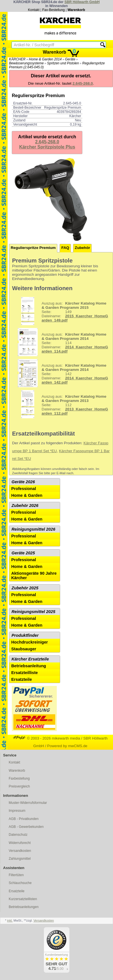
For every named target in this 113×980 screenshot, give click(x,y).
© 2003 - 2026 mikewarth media (47, 738)
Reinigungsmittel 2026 (33, 529)
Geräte (70, 59)
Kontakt (34, 10)
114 (61, 342)
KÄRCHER (17, 59)
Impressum (17, 811)
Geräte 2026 (23, 482)
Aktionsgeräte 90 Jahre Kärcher (34, 576)
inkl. (10, 920)
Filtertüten (16, 875)
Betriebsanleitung (29, 666)
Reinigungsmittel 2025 (33, 612)
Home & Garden (27, 495)
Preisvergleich (19, 786)
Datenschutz (18, 835)
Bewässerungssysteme (26, 63)
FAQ (65, 248)
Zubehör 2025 (25, 588)
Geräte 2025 (23, 553)
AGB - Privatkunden (24, 819)
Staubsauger (24, 649)
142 (61, 373)
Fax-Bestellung (53, 10)
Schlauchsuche (20, 883)
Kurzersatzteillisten (23, 899)
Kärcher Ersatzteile (30, 659)
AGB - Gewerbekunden (26, 827)
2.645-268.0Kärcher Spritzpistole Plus (47, 144)
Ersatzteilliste (25, 673)
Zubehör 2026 (25, 506)
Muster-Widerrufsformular (28, 803)
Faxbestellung (19, 778)
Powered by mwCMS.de (67, 746)
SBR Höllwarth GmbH (82, 2)
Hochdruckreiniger (30, 642)
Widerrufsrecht (20, 843)
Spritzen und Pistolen (63, 63)
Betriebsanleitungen (24, 907)
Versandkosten (20, 851)
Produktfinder (25, 635)
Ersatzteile (22, 679)
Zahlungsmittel (20, 859)
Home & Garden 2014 (45, 59)
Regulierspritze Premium (33, 248)
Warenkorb (76, 10)
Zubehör (82, 248)
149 (61, 311)
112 (61, 404)
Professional (24, 489)
